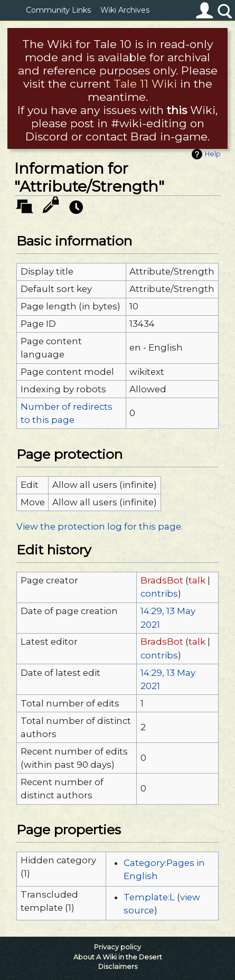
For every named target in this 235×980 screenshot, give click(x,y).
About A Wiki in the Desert (118, 957)
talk (197, 580)
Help (213, 154)
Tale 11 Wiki (145, 84)
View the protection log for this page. (100, 526)
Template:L (149, 897)
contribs (159, 593)
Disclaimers (118, 967)
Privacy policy (117, 947)
